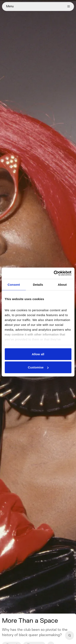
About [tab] (62, 284)
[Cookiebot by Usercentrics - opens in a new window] (54, 273)
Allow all (38, 354)
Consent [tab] (14, 284)
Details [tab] (38, 284)
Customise (38, 367)
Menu (38, 6)
